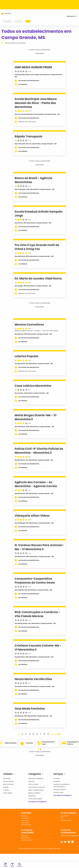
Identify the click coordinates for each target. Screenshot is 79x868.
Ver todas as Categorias (37, 802)
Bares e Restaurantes (36, 790)
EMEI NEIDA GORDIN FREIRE (33, 67)
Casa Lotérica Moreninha (33, 386)
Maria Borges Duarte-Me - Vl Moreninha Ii (36, 417)
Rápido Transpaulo (29, 136)
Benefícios (32, 796)
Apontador (8, 21)
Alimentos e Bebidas (36, 779)
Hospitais (57, 781)
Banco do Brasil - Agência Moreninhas (33, 180)
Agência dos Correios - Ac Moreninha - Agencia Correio (36, 484)
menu (6, 865)
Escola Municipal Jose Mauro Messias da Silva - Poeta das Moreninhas (36, 103)
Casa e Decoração (35, 799)
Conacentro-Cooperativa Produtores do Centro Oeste (35, 581)
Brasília (6, 787)
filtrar (12, 865)
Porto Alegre (8, 793)
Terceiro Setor (58, 792)
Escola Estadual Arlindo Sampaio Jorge (39, 214)
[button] (38, 749)
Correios (56, 779)
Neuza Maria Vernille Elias (33, 679)
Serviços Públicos (60, 789)
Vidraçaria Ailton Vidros (32, 516)
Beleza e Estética (34, 793)
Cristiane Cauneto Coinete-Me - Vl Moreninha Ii (38, 648)
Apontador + (65, 816)
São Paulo (7, 779)
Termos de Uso (26, 825)
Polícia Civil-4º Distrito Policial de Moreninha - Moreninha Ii (39, 451)
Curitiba (6, 790)
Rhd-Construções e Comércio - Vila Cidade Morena (37, 614)
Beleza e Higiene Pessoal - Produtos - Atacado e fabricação (37, 331)
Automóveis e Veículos (37, 787)
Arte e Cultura (33, 784)
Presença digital (66, 820)
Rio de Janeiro (8, 781)
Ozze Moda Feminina (30, 709)
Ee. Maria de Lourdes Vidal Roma (38, 278)
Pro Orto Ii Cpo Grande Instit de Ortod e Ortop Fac (37, 247)
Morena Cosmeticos (29, 325)
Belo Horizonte (8, 784)
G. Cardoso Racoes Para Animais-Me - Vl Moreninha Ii (39, 547)
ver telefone (23, 84)
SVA (62, 818)
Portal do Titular (26, 840)
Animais (31, 781)
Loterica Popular (27, 356)
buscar (19, 865)
